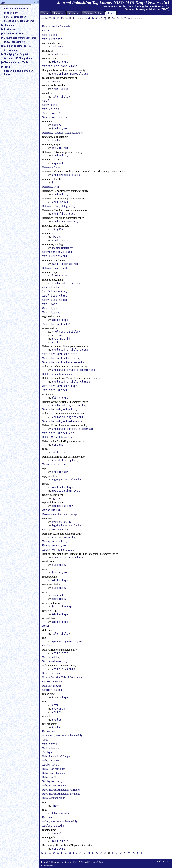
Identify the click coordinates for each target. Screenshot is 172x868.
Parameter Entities (14, 33)
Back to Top (163, 862)
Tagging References (62, 248)
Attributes (9, 29)
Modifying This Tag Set (16, 54)
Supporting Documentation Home (19, 72)
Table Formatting (61, 813)
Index (7, 67)
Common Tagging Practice (18, 46)
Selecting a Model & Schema (19, 21)
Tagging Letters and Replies (67, 480)
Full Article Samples (14, 42)
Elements (9, 25)
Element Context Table (16, 62)
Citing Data (58, 229)
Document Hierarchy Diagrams (20, 38)
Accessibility (10, 50)
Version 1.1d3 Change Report (19, 58)
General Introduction (15, 17)
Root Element (11, 13)
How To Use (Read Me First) (18, 8)
